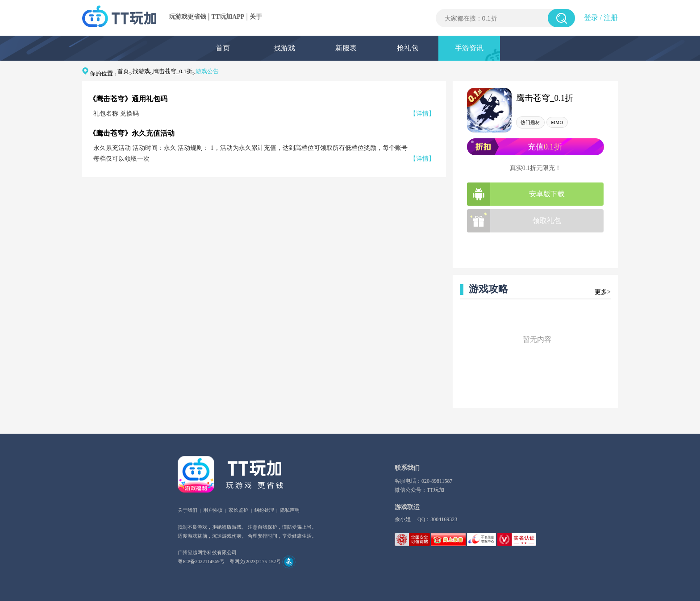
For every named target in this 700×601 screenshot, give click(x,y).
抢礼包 (408, 48)
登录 (591, 18)
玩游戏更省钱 (187, 17)
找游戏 (284, 48)
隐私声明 (290, 510)
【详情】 (422, 114)
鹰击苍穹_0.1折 (173, 71)
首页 (223, 48)
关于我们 (187, 510)
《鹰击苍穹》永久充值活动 (132, 133)
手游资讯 (469, 48)
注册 (611, 18)
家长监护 (238, 510)
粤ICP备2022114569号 (201, 561)
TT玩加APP (228, 17)
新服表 (346, 48)
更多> (603, 292)
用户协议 (213, 510)
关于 (256, 17)
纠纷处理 (264, 510)
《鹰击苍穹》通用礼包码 (128, 99)
